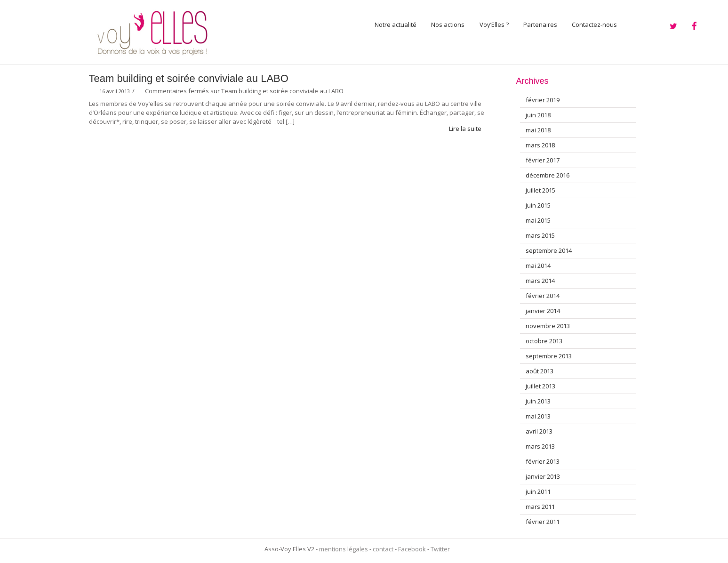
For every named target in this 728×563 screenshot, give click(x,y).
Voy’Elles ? (494, 24)
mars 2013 (540, 446)
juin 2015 (538, 205)
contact (383, 549)
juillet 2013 (540, 386)
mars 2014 (540, 281)
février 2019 (543, 100)
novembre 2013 (548, 326)
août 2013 (540, 371)
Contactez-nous (594, 24)
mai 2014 (538, 265)
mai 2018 (538, 130)
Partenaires (540, 24)
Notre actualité (396, 24)
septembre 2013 (549, 356)
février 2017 (543, 160)
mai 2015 (538, 220)
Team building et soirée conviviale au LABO (189, 78)
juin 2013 (538, 401)
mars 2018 (540, 145)
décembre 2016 (548, 175)
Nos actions (448, 24)
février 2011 (543, 522)
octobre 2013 (544, 341)
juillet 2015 (540, 190)
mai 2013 (538, 416)
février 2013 (543, 461)
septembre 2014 (549, 250)
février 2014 (543, 296)
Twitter (440, 549)
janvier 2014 (543, 311)
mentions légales (344, 549)
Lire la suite (469, 129)
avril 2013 (539, 431)
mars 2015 (540, 235)
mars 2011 (540, 507)
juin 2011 (538, 491)
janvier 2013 (543, 476)
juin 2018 (538, 115)
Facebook (412, 549)
